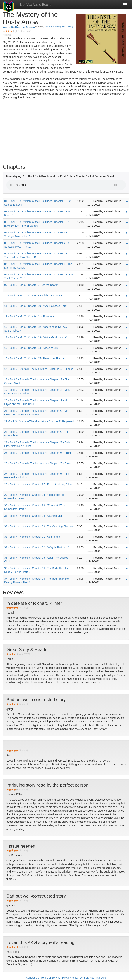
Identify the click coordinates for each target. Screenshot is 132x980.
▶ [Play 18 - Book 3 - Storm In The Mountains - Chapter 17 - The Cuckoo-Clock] (127, 380)
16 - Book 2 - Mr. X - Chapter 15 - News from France (34, 358)
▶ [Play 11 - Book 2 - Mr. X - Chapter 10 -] (127, 306)
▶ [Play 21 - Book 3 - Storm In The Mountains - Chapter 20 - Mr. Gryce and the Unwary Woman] (127, 411)
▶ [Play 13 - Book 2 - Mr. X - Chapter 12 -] (127, 327)
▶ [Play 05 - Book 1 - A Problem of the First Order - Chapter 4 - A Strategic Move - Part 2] (127, 243)
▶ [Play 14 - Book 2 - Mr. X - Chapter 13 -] (127, 338)
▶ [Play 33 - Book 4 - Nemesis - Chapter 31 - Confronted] (127, 537)
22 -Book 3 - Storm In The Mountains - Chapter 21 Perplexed (39, 421)
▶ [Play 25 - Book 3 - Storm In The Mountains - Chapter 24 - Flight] (127, 453)
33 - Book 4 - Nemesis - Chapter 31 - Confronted (32, 537)
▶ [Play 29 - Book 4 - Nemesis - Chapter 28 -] (127, 495)
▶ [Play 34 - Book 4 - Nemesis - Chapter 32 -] (127, 547)
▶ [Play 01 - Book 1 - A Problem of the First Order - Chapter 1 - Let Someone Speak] (127, 201)
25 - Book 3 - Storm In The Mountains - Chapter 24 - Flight (38, 453)
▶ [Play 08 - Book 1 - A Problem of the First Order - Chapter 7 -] (127, 275)
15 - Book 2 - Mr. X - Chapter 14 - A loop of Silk (31, 348)
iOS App (101, 978)
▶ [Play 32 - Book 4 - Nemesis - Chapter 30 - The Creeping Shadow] (127, 526)
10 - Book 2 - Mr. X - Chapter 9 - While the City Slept (34, 295)
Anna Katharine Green (19, 27)
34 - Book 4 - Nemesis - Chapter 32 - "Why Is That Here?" (37, 547)
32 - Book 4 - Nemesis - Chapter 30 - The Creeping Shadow (39, 526)
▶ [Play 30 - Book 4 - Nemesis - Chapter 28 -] (127, 505)
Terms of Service (51, 978)
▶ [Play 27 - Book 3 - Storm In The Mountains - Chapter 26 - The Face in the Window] (127, 474)
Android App (87, 978)
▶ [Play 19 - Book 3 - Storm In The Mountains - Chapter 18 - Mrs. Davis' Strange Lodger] (127, 390)
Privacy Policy (70, 978)
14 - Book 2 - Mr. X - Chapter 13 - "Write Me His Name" (36, 337)
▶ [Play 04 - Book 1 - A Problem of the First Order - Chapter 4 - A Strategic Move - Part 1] (127, 233)
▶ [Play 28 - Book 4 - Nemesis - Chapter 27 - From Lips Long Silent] (127, 484)
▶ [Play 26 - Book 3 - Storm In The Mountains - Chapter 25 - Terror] (127, 463)
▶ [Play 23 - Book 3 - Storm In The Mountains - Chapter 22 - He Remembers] (127, 432)
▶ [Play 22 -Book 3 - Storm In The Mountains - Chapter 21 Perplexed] (127, 422)
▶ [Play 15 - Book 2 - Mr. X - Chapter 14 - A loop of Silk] (127, 348)
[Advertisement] (66, 132)
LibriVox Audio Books (36, 5)
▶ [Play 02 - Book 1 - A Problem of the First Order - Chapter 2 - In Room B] (127, 212)
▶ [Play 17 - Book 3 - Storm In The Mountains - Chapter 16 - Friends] (127, 369)
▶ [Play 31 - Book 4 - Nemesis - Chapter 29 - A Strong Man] (127, 516)
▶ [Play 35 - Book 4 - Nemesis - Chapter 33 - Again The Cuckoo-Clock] (127, 558)
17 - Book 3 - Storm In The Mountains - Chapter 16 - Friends (39, 369)
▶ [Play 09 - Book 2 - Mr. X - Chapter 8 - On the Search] (127, 285)
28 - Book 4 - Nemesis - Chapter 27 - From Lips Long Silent (38, 484)
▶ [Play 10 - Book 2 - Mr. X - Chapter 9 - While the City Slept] (127, 296)
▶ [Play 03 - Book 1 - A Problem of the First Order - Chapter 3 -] (127, 222)
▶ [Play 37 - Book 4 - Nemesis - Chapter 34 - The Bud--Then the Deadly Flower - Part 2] (127, 579)
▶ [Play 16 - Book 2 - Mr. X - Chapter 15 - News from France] (127, 359)
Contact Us (33, 978)
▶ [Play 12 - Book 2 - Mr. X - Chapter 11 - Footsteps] (127, 317)
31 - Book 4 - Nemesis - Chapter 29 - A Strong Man (33, 516)
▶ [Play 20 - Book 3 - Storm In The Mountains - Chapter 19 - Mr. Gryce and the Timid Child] (127, 401)
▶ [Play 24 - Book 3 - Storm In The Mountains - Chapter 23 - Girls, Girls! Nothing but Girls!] (127, 443)
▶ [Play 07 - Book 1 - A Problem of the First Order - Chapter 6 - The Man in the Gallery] (127, 264)
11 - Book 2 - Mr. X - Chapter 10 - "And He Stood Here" (36, 306)
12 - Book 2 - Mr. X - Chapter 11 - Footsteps (29, 316)
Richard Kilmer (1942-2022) (59, 27)
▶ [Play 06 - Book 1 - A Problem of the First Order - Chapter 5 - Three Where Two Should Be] (127, 254)
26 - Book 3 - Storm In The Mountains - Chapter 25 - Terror (38, 463)
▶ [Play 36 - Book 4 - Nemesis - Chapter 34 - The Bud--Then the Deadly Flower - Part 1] (127, 568)
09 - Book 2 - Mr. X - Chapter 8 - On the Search (31, 285)
